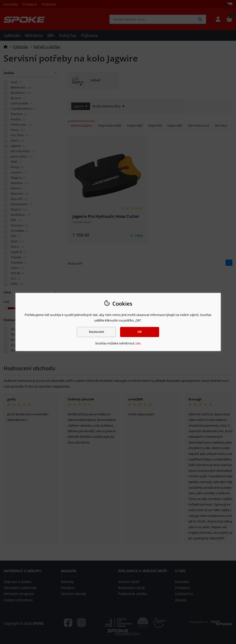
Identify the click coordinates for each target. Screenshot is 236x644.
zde (138, 343)
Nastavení (97, 332)
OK (140, 332)
